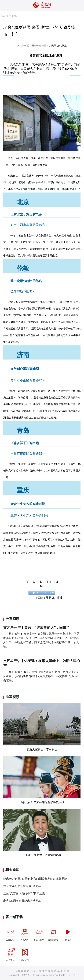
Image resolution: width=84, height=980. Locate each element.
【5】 (56, 582)
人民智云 (10, 954)
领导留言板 (53, 933)
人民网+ (25, 933)
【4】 (49, 582)
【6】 (42, 586)
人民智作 (25, 954)
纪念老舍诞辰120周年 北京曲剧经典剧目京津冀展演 (35, 879)
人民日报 (10, 933)
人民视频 (68, 933)
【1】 (28, 582)
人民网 (4, 16)
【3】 (42, 582)
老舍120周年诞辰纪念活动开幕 (22, 901)
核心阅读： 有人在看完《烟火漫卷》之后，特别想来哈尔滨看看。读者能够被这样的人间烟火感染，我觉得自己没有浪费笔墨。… (41, 676)
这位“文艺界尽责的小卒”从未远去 (24, 893)
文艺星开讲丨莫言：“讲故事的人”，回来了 (36, 628)
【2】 (35, 582)
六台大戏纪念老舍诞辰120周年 (22, 886)
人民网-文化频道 (58, 46)
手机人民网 (39, 933)
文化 (14, 16)
